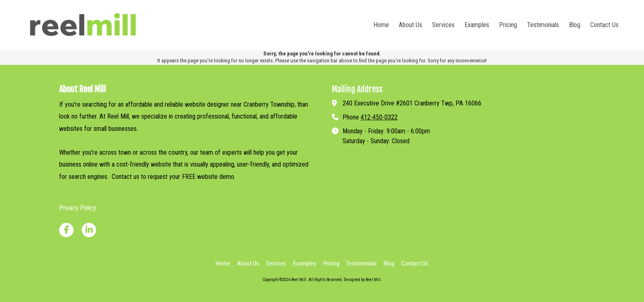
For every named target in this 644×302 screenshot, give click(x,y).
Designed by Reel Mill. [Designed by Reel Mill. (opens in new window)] (363, 280)
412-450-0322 (379, 117)
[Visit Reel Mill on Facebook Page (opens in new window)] (66, 230)
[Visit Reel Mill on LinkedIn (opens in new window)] (89, 230)
